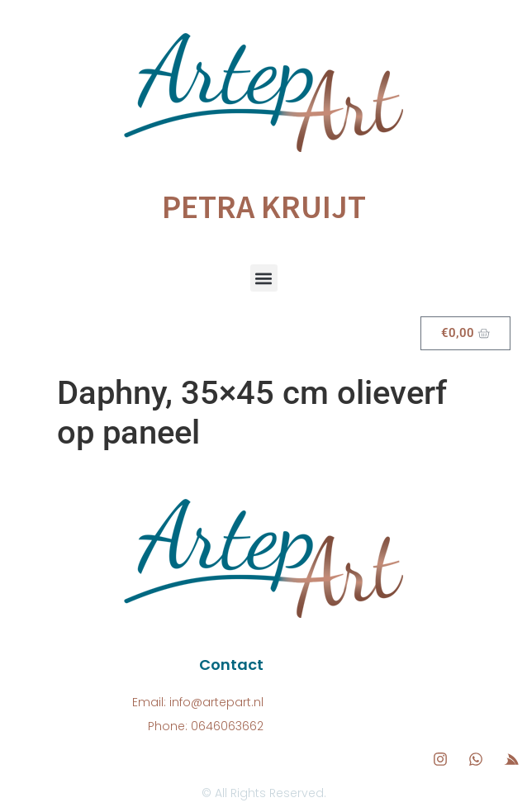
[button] (264, 278)
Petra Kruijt (264, 207)
